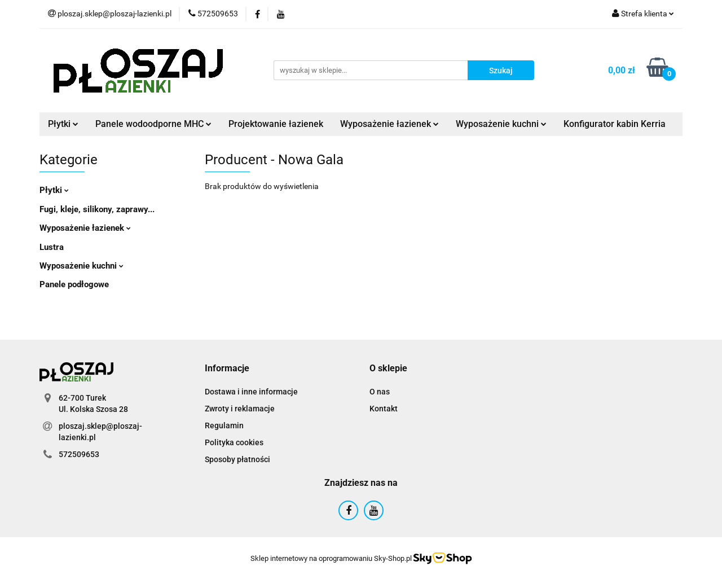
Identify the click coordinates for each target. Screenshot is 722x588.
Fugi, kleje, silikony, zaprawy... (97, 209)
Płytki (63, 124)
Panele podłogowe (74, 284)
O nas (380, 392)
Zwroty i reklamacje (240, 409)
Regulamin (224, 425)
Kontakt (384, 409)
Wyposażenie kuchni (501, 124)
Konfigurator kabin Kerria (615, 124)
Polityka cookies (234, 442)
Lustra (52, 247)
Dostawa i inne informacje (251, 392)
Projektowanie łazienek (276, 124)
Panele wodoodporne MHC (153, 124)
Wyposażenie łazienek (389, 124)
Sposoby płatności (237, 459)
